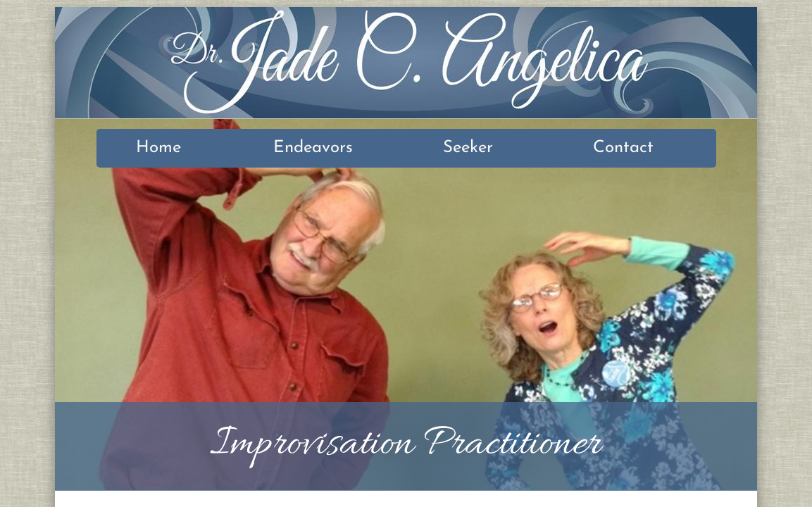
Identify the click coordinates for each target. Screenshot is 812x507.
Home (158, 148)
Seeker (468, 148)
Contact (623, 148)
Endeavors (313, 148)
